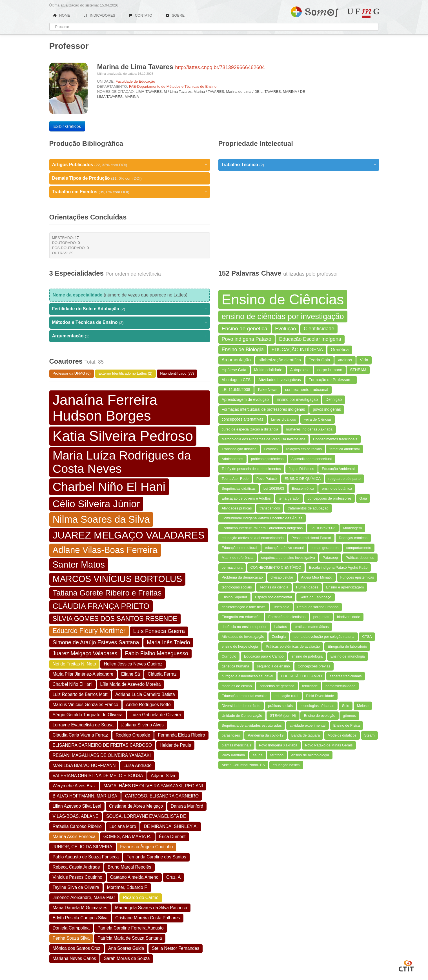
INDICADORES (99, 15)
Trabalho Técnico (299, 165)
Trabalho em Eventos (130, 192)
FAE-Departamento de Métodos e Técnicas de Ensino (173, 86)
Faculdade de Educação (135, 81)
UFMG (363, 13)
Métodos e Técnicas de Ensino (130, 322)
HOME (62, 15)
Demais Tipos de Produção (130, 178)
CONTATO (140, 15)
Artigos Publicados (130, 165)
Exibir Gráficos (67, 126)
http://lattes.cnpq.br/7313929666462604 (220, 67)
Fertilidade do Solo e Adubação (130, 309)
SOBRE (175, 15)
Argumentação (130, 336)
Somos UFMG (315, 11)
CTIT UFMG (406, 965)
